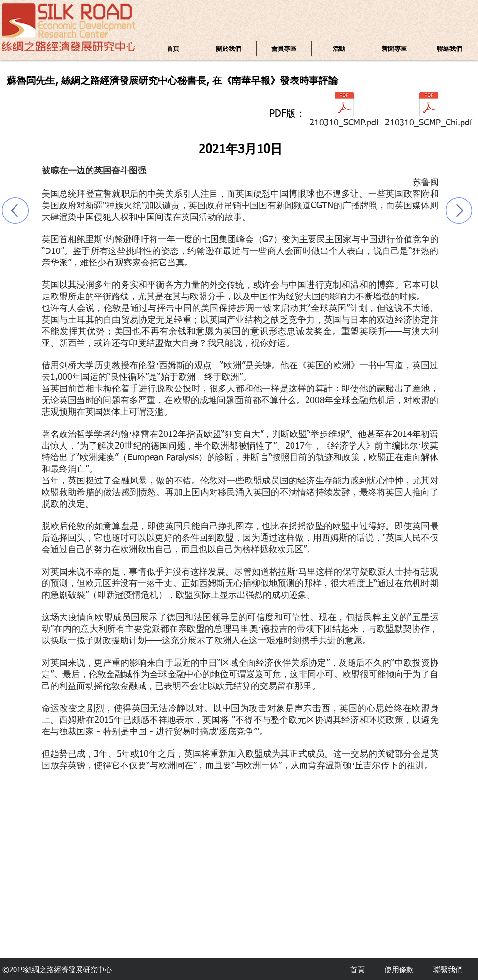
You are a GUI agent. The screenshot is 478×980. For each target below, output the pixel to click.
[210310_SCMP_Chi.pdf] (429, 112)
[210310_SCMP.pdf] (344, 112)
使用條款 (399, 970)
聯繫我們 (448, 970)
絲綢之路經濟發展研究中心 (68, 970)
